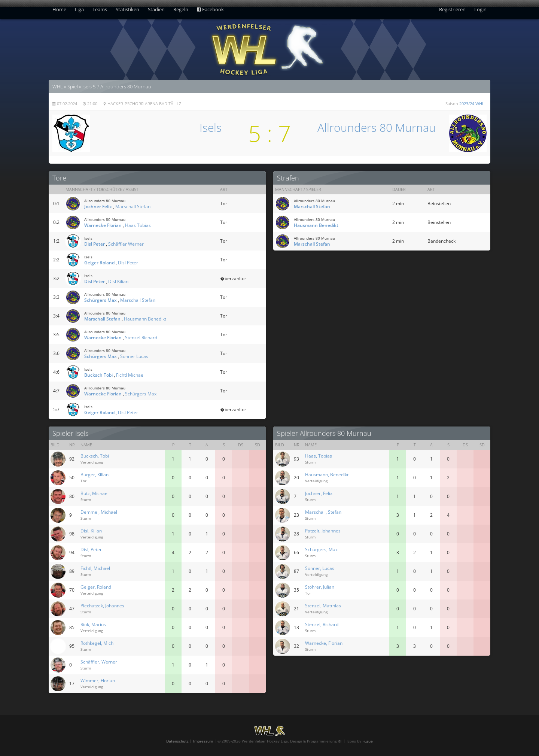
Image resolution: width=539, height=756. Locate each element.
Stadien (156, 9)
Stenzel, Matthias (323, 606)
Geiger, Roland (96, 587)
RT (340, 741)
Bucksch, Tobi (95, 456)
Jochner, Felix (319, 493)
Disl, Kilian (91, 531)
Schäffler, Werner (99, 662)
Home (59, 9)
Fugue (368, 741)
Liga (79, 9)
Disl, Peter (91, 549)
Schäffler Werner (126, 244)
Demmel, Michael (99, 512)
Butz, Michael (95, 493)
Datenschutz (177, 741)
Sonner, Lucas (320, 568)
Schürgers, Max (321, 549)
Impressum (203, 741)
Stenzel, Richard (322, 624)
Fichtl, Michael (95, 568)
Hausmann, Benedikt (327, 475)
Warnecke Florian (103, 225)
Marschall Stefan (133, 207)
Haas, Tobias (319, 456)
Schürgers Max (101, 300)
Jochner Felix (98, 207)
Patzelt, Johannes (323, 531)
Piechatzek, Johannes (102, 606)
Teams (100, 9)
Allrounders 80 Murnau (377, 127)
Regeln (181, 9)
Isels (211, 127)
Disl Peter (95, 244)
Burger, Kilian (95, 475)
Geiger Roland (99, 263)
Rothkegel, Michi (98, 643)
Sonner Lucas (134, 356)
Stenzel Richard (141, 338)
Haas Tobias (138, 225)
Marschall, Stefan (323, 512)
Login (480, 9)
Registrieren (452, 9)
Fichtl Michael (130, 375)
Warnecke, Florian (324, 643)
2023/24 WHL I (473, 104)
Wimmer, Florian (98, 681)
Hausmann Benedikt (145, 319)
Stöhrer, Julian (320, 587)
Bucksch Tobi (98, 375)
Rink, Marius (93, 624)
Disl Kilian (118, 281)
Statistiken (127, 9)
